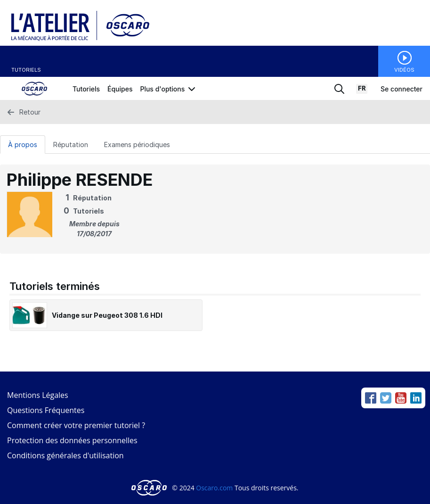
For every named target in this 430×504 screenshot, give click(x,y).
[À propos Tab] (23, 144)
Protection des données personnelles (72, 440)
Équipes (120, 89)
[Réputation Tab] (71, 144)
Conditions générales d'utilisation (65, 455)
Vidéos (404, 70)
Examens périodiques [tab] (137, 145)
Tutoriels (26, 70)
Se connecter (402, 89)
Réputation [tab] (71, 145)
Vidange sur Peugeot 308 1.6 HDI (107, 315)
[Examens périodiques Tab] (137, 144)
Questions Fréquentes (46, 410)
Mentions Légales (38, 395)
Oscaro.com (214, 488)
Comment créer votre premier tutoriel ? (76, 425)
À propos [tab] (23, 145)
